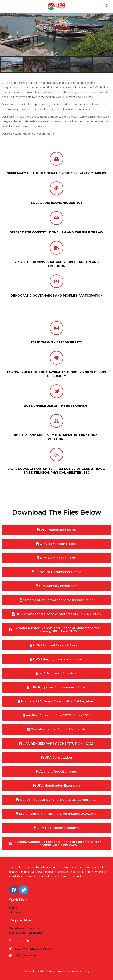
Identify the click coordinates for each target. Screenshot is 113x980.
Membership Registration (26, 933)
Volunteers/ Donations (25, 928)
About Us (15, 912)
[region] (56, 37)
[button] (4, 28)
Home (13, 908)
